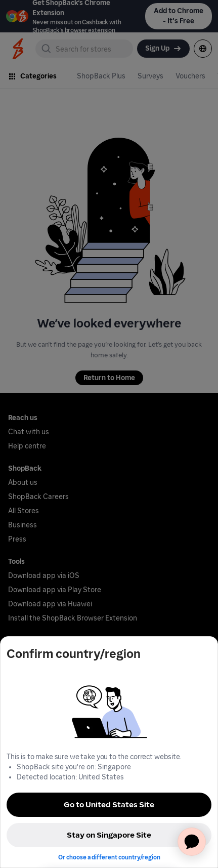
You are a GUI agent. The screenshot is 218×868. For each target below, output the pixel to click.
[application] (192, 842)
